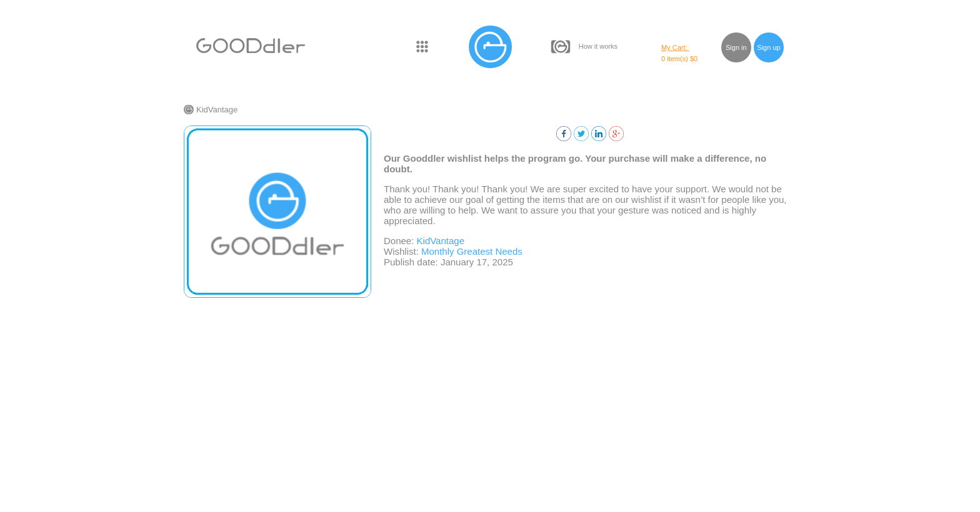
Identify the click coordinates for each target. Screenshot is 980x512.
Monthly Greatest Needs (472, 251)
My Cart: (675, 47)
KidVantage (217, 110)
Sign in (736, 47)
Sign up (768, 47)
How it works (598, 46)
